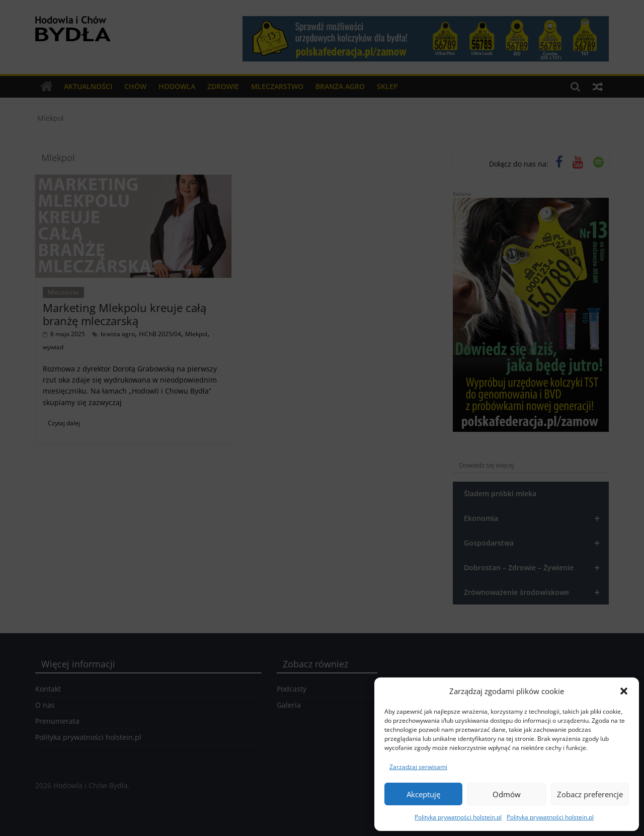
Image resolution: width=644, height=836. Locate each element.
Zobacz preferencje (590, 794)
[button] (624, 691)
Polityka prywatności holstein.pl (458, 817)
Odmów (507, 794)
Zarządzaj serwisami (418, 767)
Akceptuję (423, 794)
